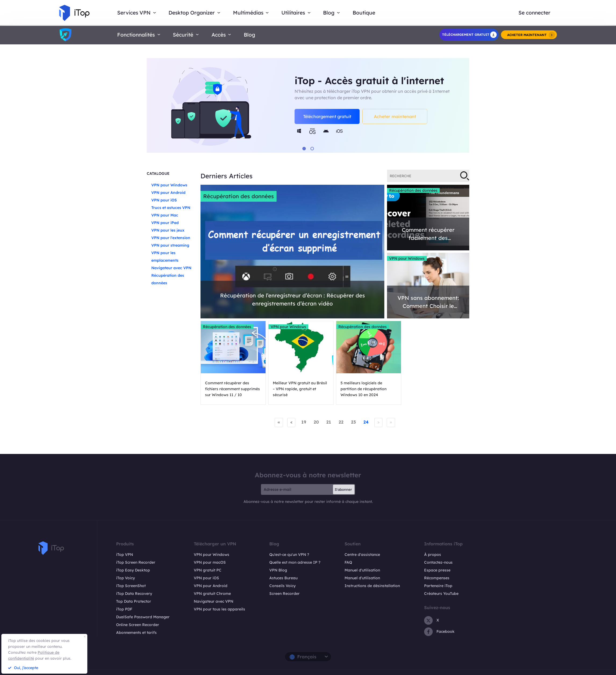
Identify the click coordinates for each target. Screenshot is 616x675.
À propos (433, 555)
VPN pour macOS (210, 562)
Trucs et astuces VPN (171, 208)
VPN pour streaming (170, 245)
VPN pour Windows (169, 185)
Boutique (364, 13)
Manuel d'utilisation (362, 570)
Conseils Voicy (282, 586)
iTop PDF (124, 609)
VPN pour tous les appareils (219, 609)
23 (353, 422)
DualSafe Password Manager (143, 617)
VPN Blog (278, 570)
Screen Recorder (284, 594)
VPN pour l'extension (171, 238)
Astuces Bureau (283, 578)
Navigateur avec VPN (171, 268)
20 (316, 422)
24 (366, 422)
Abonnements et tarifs (136, 633)
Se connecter (534, 13)
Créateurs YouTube (441, 594)
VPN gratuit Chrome (212, 594)
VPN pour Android (168, 193)
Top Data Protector (134, 601)
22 (341, 422)
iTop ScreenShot (131, 586)
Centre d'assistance (362, 555)
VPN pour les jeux (168, 230)
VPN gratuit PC (208, 570)
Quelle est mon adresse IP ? (295, 562)
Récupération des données (239, 196)
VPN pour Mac (165, 215)
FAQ (348, 562)
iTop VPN (125, 555)
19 (304, 422)
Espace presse (437, 570)
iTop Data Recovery (134, 594)
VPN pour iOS (164, 200)
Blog (249, 35)
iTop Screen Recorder (136, 562)
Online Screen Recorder (138, 625)
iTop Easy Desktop (133, 570)
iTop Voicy (126, 578)
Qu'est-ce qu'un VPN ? (289, 555)
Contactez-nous (438, 562)
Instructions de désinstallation (372, 586)
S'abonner (343, 489)
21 (329, 422)
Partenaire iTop (438, 586)
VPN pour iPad (165, 223)
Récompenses (437, 578)
